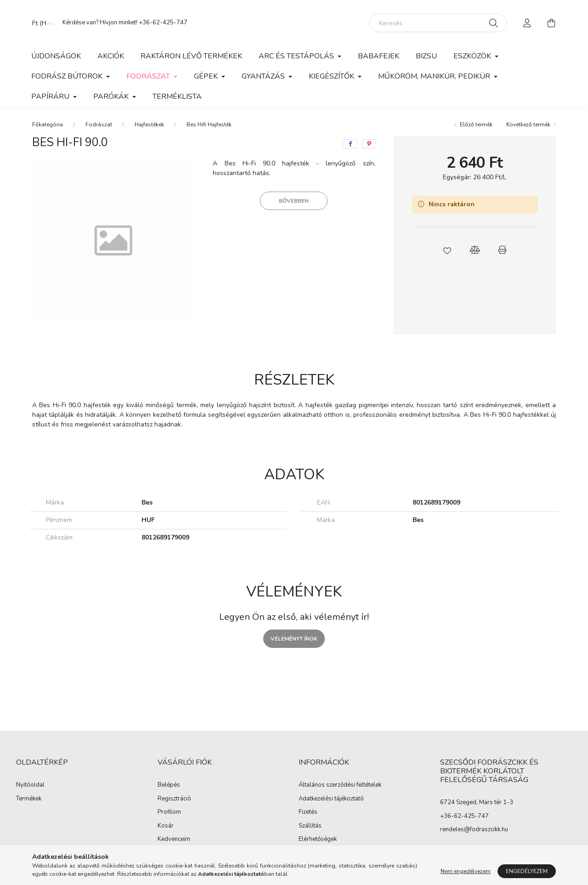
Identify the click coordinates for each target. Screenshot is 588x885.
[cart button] (551, 23)
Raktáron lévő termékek (191, 56)
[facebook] (351, 144)
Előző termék (476, 125)
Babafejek (379, 56)
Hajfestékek (149, 125)
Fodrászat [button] (149, 76)
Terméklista (177, 96)
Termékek (29, 799)
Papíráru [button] (51, 96)
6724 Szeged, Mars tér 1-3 (477, 802)
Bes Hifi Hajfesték (209, 125)
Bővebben (294, 201)
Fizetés (308, 812)
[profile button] (527, 23)
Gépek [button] (207, 76)
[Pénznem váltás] (40, 23)
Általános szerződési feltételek (340, 785)
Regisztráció (174, 799)
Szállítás (310, 826)
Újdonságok (56, 56)
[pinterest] (369, 144)
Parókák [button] (112, 96)
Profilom (169, 812)
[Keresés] (438, 23)
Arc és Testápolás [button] (297, 56)
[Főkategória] (48, 125)
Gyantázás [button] (264, 76)
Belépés (169, 785)
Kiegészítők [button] (332, 76)
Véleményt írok (294, 639)
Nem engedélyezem (466, 871)
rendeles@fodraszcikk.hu (474, 829)
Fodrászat (99, 125)
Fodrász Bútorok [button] (68, 76)
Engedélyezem (527, 871)
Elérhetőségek (318, 840)
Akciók (111, 56)
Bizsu (426, 56)
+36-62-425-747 (163, 23)
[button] (447, 250)
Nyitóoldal (30, 785)
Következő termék (528, 125)
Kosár (166, 826)
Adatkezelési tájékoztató (331, 799)
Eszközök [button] (473, 56)
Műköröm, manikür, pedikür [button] (435, 76)
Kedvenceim (174, 840)
